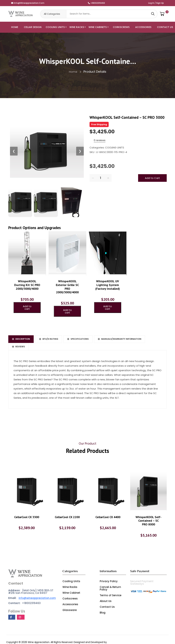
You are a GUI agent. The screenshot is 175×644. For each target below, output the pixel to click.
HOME (15, 27)
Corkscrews (70, 589)
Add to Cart (152, 178)
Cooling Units (71, 572)
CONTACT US (165, 27)
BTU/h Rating (57, 333)
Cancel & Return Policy (110, 579)
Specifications (92, 333)
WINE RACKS (77, 27)
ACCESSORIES (143, 27)
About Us (106, 591)
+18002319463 (96, 3)
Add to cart (27, 305)
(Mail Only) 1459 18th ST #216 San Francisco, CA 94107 (31, 582)
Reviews (83, 343)
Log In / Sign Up (156, 3)
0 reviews (100, 140)
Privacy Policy (109, 572)
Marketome (14, 637)
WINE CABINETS (98, 27)
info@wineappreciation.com (28, 3)
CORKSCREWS (121, 27)
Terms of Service (111, 586)
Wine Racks (70, 577)
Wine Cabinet (71, 583)
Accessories (70, 595)
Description (24, 333)
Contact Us (107, 597)
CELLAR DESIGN (33, 27)
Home (75, 72)
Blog (103, 603)
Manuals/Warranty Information (39, 343)
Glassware (70, 600)
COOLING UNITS (55, 27)
